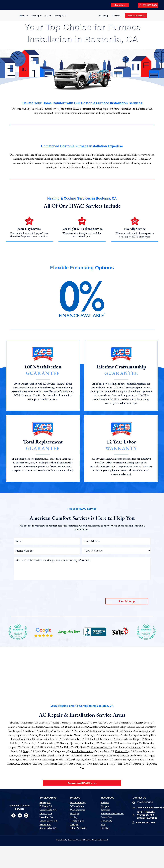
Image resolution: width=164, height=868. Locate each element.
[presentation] (35, 588)
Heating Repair (77, 821)
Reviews (105, 802)
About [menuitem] (22, 16)
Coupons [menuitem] (116, 16)
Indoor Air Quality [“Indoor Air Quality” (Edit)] (78, 828)
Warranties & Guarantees (112, 813)
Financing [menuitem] (103, 16)
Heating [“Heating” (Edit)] (73, 817)
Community (106, 821)
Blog (103, 824)
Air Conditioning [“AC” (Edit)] (78, 802)
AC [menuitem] (46, 16)
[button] (27, 16)
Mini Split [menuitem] (59, 16)
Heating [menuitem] (35, 16)
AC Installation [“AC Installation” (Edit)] (77, 806)
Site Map (105, 828)
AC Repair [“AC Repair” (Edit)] (75, 813)
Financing (106, 810)
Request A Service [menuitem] (136, 16)
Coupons (105, 806)
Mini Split (74, 824)
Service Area (107, 817)
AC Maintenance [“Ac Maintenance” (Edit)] (77, 810)
